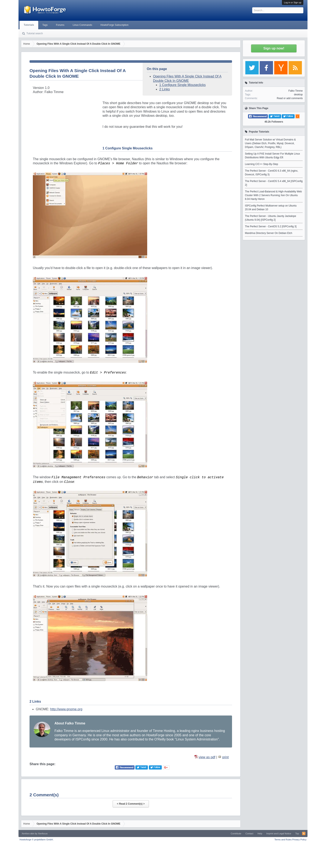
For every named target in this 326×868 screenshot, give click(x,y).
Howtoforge (36, 840)
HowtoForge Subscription (114, 25)
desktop (298, 95)
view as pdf (207, 757)
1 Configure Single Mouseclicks (182, 85)
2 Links (165, 89)
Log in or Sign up (293, 2)
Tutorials (29, 25)
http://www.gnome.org (66, 709)
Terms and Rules (283, 840)
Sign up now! (274, 48)
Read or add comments (290, 98)
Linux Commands (82, 25)
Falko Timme (296, 91)
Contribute (236, 834)
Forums (60, 25)
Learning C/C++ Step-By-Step (261, 164)
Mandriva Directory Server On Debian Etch (269, 233)
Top (297, 834)
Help (260, 834)
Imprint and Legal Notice (279, 834)
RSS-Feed (304, 834)
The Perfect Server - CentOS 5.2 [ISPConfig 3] (271, 226)
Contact (249, 834)
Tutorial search (35, 33)
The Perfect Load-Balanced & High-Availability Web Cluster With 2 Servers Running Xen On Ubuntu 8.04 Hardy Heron (273, 195)
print (225, 757)
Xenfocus (43, 834)
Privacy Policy (299, 840)
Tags (45, 25)
